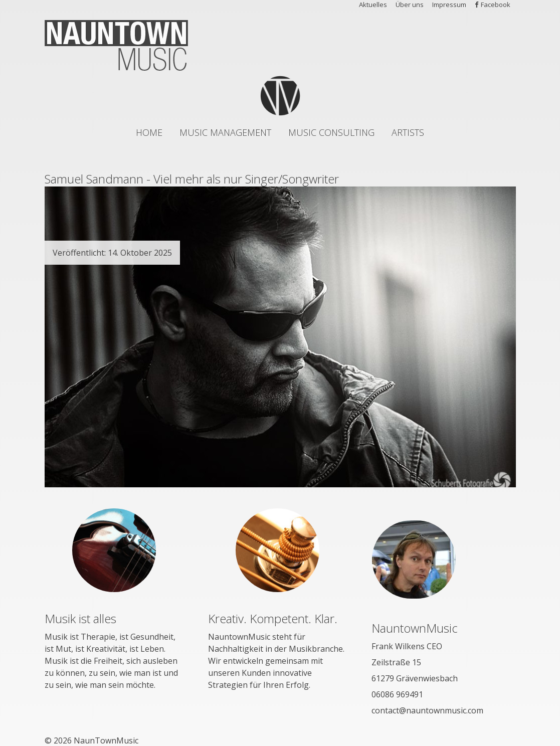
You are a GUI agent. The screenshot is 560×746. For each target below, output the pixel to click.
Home (149, 132)
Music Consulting (331, 132)
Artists (408, 132)
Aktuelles (373, 5)
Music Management (225, 132)
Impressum (449, 5)
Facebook (496, 5)
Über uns (410, 5)
